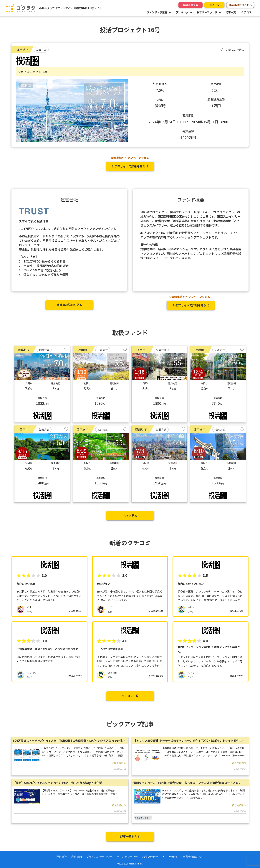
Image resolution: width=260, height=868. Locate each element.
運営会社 (62, 857)
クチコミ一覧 (130, 696)
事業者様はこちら (193, 857)
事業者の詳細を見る (69, 305)
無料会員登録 (186, 5)
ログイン (212, 5)
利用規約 (77, 857)
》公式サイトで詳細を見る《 (130, 166)
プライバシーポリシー (99, 857)
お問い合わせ (150, 857)
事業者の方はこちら (240, 5)
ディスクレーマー (127, 857)
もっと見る (130, 516)
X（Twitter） (170, 857)
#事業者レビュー (143, 818)
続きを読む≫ (119, 763)
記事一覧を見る (130, 837)
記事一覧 (231, 12)
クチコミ (246, 12)
